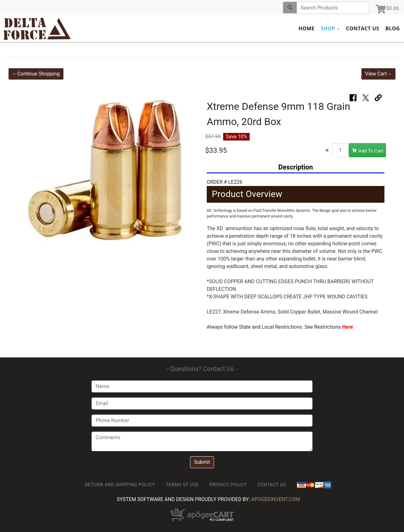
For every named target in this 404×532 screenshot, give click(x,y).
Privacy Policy (228, 485)
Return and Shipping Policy (120, 485)
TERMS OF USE (182, 485)
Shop (330, 28)
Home (307, 28)
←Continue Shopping (36, 74)
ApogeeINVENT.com (276, 499)
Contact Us (362, 28)
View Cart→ (379, 74)
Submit (202, 462)
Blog (393, 28)
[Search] (333, 8)
